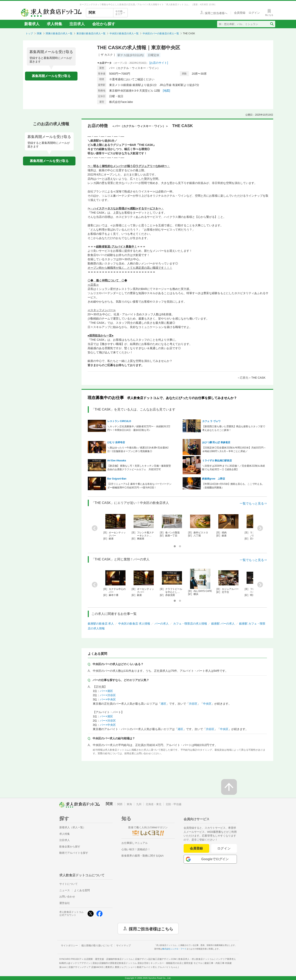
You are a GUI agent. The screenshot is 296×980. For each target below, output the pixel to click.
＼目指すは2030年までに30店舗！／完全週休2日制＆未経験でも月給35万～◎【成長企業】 (234, 468)
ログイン (224, 848)
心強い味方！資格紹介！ (136, 849)
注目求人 (77, 24)
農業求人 (116, 967)
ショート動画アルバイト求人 (153, 967)
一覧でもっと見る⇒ (253, 503)
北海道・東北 (154, 804)
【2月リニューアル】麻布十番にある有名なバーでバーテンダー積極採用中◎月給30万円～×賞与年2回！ (140, 486)
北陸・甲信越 (174, 804)
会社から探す (104, 24)
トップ (29, 33)
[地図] (166, 91)
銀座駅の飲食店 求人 (101, 624)
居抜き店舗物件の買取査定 (120, 963)
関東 (39, 33)
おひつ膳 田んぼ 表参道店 (216, 442)
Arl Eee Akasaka (117, 461)
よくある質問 (82, 890)
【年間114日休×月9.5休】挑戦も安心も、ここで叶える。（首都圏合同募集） (233, 486)
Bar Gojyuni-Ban (117, 479)
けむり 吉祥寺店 (116, 442)
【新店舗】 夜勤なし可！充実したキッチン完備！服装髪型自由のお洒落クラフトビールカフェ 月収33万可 (139, 468)
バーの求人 (162, 624)
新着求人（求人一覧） (72, 827)
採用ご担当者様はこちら (151, 929)
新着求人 (32, 24)
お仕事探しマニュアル (135, 843)
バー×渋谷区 (108, 695)
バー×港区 (106, 691)
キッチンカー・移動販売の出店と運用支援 (176, 963)
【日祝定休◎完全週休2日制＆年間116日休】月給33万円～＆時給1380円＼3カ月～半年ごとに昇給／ (234, 449)
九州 (139, 804)
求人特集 (54, 24)
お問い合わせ (67, 897)
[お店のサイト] (159, 63)
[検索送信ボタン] (272, 24)
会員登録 (196, 848)
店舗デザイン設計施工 (156, 959)
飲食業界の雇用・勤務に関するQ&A (143, 856)
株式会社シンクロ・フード (174, 949)
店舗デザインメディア (86, 967)
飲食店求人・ (196, 959)
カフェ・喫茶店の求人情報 (190, 624)
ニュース (65, 890)
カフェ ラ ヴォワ (211, 421)
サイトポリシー (69, 946)
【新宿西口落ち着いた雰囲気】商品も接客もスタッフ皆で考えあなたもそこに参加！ (234, 428)
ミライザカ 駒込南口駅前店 (217, 461)
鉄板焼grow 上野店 (214, 479)
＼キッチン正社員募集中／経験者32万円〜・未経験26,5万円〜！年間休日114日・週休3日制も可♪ (139, 428)
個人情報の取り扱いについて (97, 946)
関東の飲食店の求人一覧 (59, 33)
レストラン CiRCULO (119, 421)
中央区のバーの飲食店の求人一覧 (161, 33)
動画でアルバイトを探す (74, 853)
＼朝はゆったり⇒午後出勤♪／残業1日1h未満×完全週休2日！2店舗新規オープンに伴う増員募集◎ (138, 449)
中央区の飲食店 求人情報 (134, 624)
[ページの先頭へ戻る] (229, 787)
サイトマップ (123, 946)
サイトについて (69, 884)
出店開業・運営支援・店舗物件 (108, 959)
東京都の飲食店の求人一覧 (91, 33)
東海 (129, 804)
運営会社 (65, 903)
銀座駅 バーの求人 (223, 624)
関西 (120, 804)
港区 (163, 704)
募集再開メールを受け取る (51, 76)
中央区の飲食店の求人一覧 (124, 33)
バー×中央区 (108, 699)
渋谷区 (193, 704)
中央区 (207, 704)
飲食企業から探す (70, 847)
